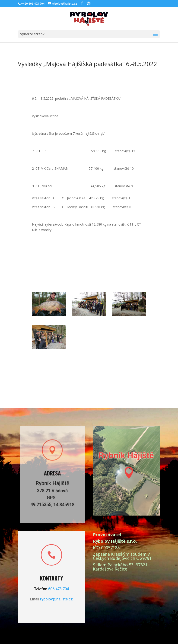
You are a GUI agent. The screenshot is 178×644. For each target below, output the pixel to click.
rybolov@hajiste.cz (56, 599)
